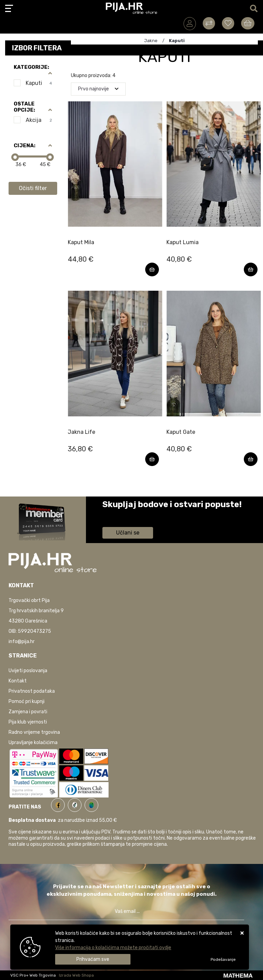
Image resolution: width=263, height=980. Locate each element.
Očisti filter (33, 188)
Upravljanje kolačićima (33, 743)
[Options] (223, 959)
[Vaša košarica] (248, 23)
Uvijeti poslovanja (28, 671)
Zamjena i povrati (28, 712)
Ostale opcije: (24, 107)
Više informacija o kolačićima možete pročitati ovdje (113, 948)
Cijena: (24, 146)
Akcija (39, 120)
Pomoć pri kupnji (27, 701)
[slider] (15, 157)
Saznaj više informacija (128, 514)
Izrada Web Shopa (76, 975)
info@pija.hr (22, 642)
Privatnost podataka (32, 691)
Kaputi (39, 83)
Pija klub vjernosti (28, 722)
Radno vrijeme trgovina (34, 732)
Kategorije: (31, 67)
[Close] (93, 959)
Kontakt (18, 681)
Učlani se (128, 533)
